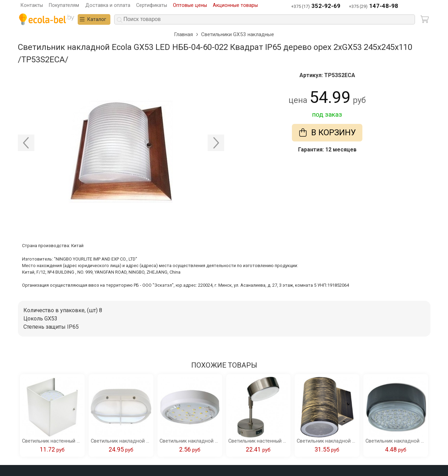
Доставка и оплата (108, 5)
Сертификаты (152, 5)
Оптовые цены (190, 5)
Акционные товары (235, 5)
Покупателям (64, 5)
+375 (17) (316, 6)
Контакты (32, 5)
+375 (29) (374, 6)
